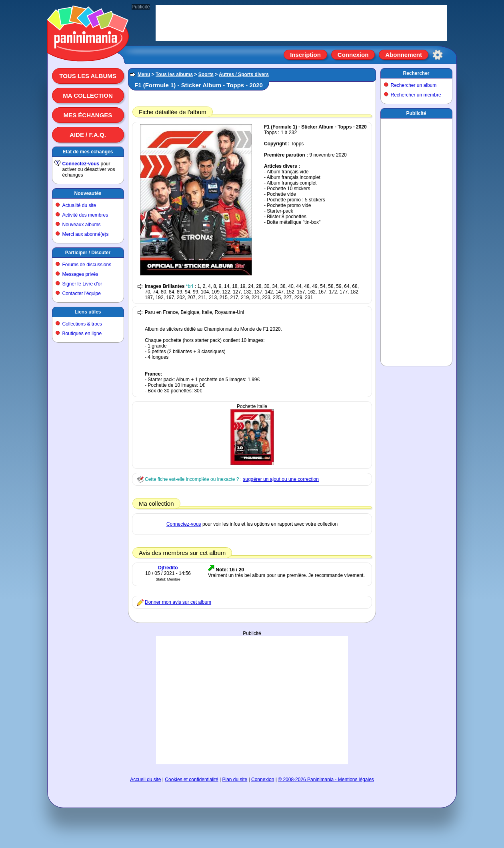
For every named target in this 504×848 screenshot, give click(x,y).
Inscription (305, 55)
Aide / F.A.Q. (88, 135)
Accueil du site (145, 780)
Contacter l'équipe (82, 293)
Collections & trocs (82, 324)
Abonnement (404, 55)
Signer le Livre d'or (82, 284)
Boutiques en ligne (82, 334)
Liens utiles (88, 312)
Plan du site (235, 780)
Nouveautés (88, 193)
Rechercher (416, 73)
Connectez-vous (81, 164)
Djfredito (168, 568)
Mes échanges (88, 115)
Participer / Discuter (88, 253)
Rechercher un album (414, 85)
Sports (206, 74)
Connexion (353, 55)
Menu (144, 74)
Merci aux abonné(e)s (86, 234)
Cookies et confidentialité (191, 780)
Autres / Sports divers (244, 74)
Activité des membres (85, 215)
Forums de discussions (87, 265)
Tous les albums (88, 76)
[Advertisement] (252, 700)
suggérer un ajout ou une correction (281, 479)
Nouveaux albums (82, 225)
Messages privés (80, 274)
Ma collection (88, 95)
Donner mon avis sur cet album (178, 602)
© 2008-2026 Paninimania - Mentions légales (326, 780)
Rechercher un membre (416, 95)
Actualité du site (79, 205)
